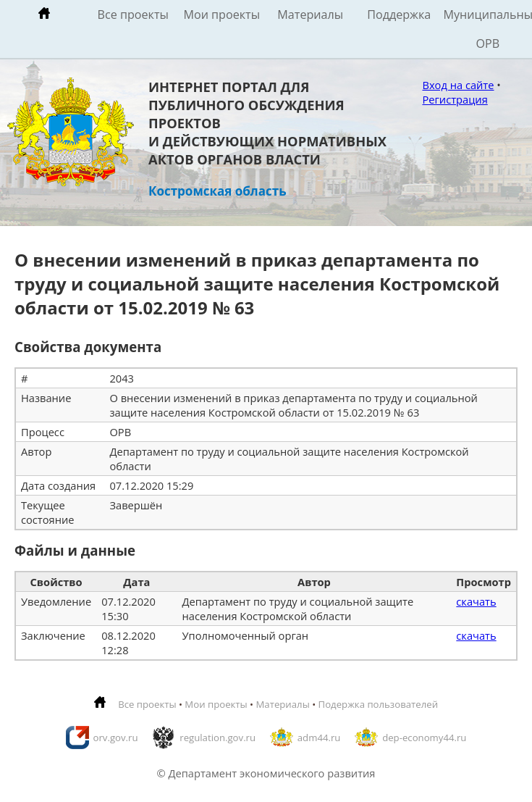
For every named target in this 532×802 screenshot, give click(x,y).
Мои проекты (221, 14)
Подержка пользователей (378, 704)
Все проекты (133, 14)
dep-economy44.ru (424, 738)
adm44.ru (319, 738)
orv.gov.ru (116, 738)
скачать (476, 601)
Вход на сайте (458, 85)
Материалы (310, 14)
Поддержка (399, 14)
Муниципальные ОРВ (488, 29)
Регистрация (455, 99)
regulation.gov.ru (218, 738)
